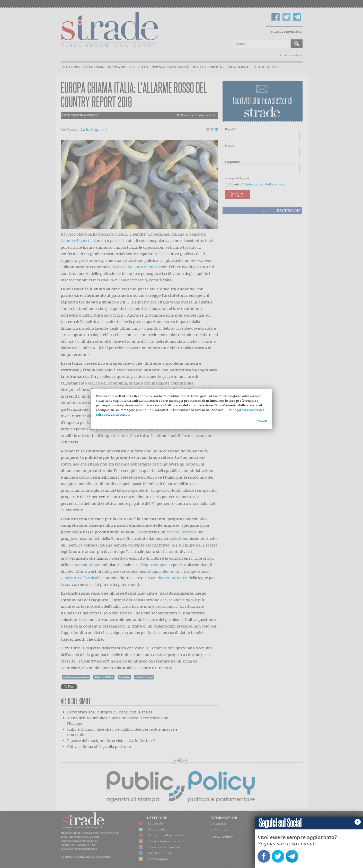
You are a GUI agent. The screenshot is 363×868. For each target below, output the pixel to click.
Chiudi (262, 421)
